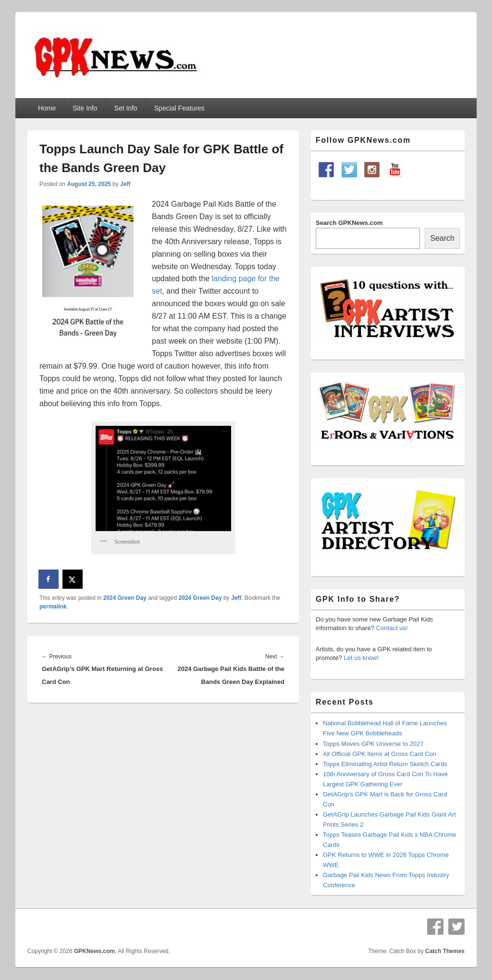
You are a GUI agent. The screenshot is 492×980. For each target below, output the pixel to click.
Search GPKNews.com (349, 223)
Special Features (179, 108)
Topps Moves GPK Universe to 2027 (373, 744)
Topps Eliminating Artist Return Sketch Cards (385, 764)
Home (47, 108)
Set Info (126, 108)
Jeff (125, 184)
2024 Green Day (125, 598)
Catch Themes (445, 951)
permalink (53, 607)
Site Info (85, 108)
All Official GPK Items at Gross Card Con (380, 754)
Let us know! (362, 658)
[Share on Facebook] (49, 579)
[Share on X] (73, 579)
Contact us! (392, 628)
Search (442, 238)
